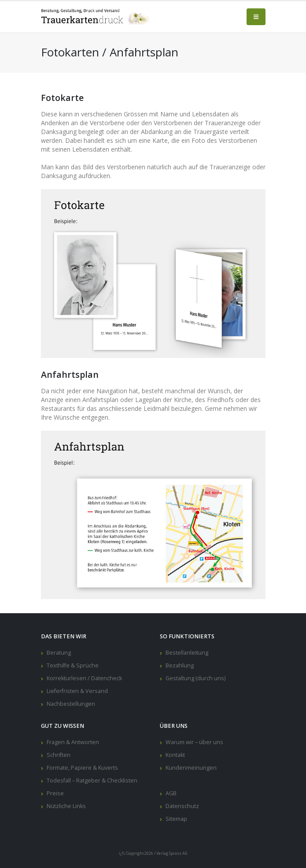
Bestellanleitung (187, 653)
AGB (171, 793)
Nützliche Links (66, 806)
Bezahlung (180, 665)
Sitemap (176, 819)
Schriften (59, 755)
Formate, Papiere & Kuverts (82, 768)
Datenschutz (182, 806)
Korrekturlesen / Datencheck (84, 678)
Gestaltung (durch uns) (195, 678)
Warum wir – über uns (194, 742)
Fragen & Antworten (73, 742)
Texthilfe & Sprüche (73, 665)
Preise (55, 793)
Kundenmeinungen (191, 768)
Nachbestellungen (71, 704)
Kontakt (175, 755)
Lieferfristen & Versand (77, 691)
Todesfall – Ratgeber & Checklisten (92, 780)
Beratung (59, 653)
